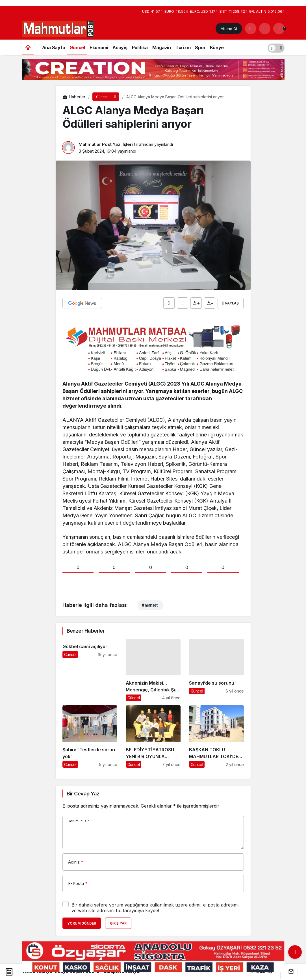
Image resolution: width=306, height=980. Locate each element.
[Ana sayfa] (28, 47)
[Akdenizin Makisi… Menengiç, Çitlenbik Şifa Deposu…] (153, 670)
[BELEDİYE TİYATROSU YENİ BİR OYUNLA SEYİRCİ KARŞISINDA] (153, 736)
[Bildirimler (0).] (279, 29)
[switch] (276, 47)
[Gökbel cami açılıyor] (90, 670)
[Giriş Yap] (265, 29)
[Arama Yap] (251, 29)
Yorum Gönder (82, 923)
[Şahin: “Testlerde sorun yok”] (90, 736)
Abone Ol (229, 29)
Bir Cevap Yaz (83, 793)
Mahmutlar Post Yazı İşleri (106, 144)
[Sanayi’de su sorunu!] (216, 670)
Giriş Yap (118, 923)
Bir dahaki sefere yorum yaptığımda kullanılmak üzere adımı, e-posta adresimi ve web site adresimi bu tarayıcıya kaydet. (155, 907)
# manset (150, 605)
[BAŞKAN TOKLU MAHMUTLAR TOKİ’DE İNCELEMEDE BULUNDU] (216, 736)
